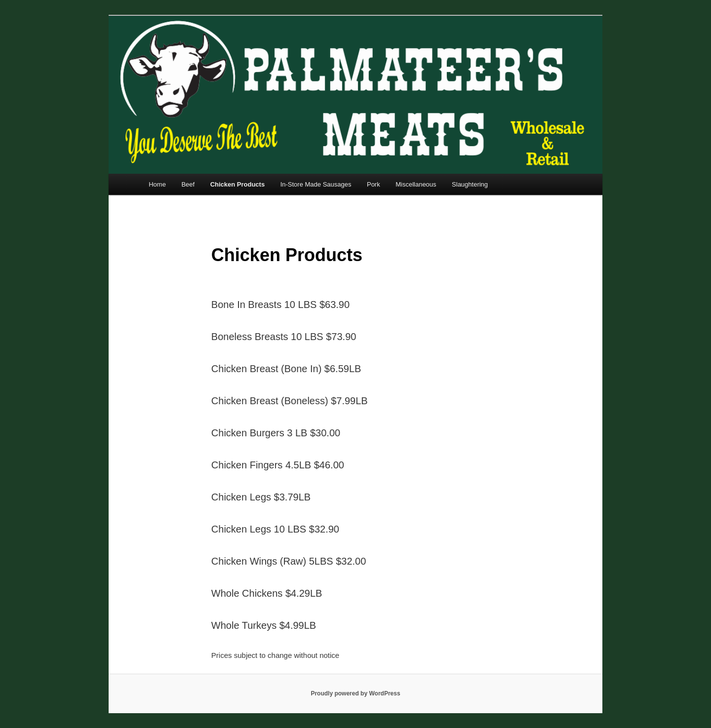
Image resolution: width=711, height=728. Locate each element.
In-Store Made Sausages (316, 184)
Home (157, 184)
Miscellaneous (416, 184)
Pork (374, 184)
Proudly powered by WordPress (355, 693)
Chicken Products (238, 184)
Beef (188, 184)
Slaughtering (470, 184)
